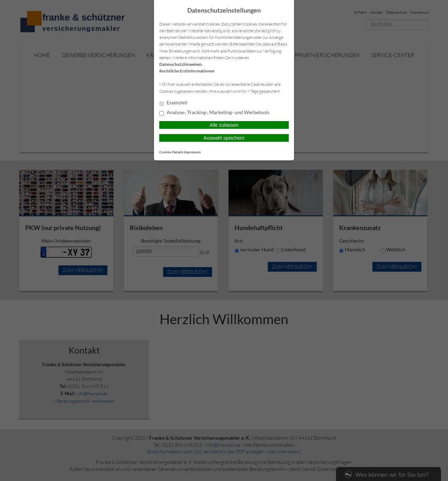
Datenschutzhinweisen (181, 64)
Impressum (192, 152)
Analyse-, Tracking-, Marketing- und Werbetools (214, 113)
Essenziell (173, 103)
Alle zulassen (224, 125)
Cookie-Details (171, 152)
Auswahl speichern (224, 138)
